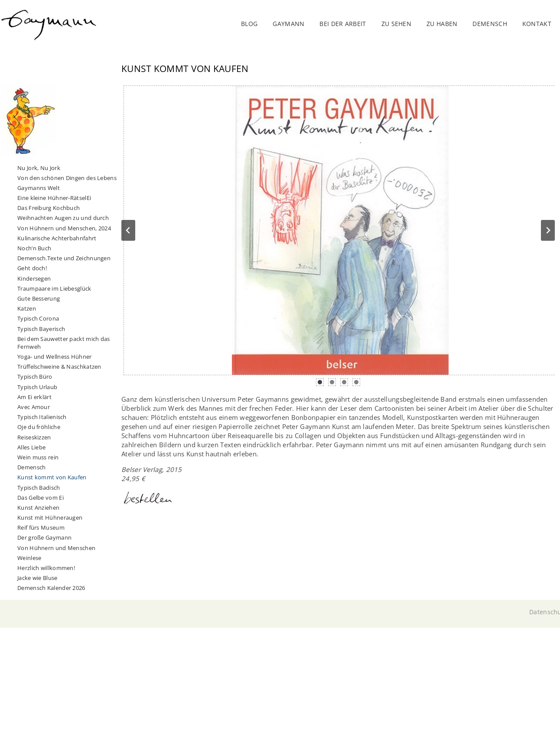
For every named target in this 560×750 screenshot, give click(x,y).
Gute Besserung (39, 298)
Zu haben (442, 24)
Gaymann (288, 24)
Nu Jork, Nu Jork (39, 168)
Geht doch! (32, 268)
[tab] (320, 382)
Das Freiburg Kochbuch (49, 208)
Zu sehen (396, 24)
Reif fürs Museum (41, 527)
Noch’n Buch (34, 248)
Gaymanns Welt (39, 188)
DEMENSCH (490, 24)
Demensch (31, 467)
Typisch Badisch (39, 488)
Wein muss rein (38, 457)
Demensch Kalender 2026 (51, 588)
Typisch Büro (35, 377)
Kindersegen (34, 278)
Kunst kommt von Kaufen (52, 477)
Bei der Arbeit (343, 24)
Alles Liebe (31, 447)
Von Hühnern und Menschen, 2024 (64, 228)
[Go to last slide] (128, 230)
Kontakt (537, 24)
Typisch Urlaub (37, 387)
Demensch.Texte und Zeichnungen (64, 258)
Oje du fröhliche (39, 427)
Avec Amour (34, 407)
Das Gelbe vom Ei (41, 498)
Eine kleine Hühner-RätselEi (54, 198)
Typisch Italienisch (42, 417)
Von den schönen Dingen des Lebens (67, 178)
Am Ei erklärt (34, 397)
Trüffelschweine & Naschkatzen (59, 367)
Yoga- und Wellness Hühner (55, 357)
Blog (249, 24)
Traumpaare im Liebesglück (54, 288)
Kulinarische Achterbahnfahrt (57, 238)
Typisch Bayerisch (41, 329)
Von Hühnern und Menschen (56, 548)
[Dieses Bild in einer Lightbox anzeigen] (340, 230)
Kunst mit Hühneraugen (50, 517)
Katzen (27, 308)
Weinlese (29, 558)
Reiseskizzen (34, 437)
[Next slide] (548, 230)
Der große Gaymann (44, 537)
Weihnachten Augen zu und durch (63, 218)
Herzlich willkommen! (46, 568)
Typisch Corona (38, 318)
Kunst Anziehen (38, 508)
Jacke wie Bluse (37, 578)
